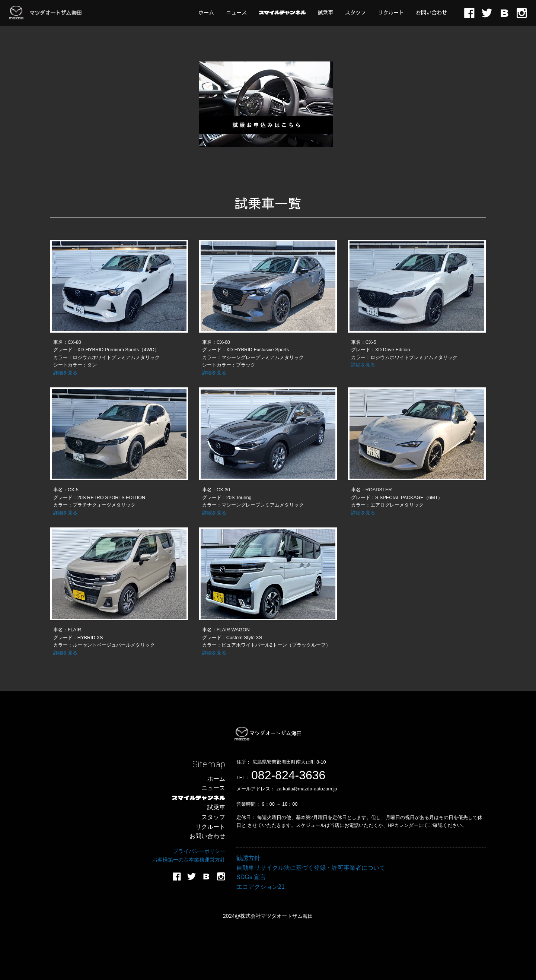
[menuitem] (206, 12)
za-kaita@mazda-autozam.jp (307, 789)
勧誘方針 (248, 858)
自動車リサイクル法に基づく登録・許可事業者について (311, 868)
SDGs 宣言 (251, 877)
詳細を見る (65, 373)
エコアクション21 (261, 887)
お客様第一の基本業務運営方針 (189, 860)
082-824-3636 (288, 775)
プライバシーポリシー (199, 851)
